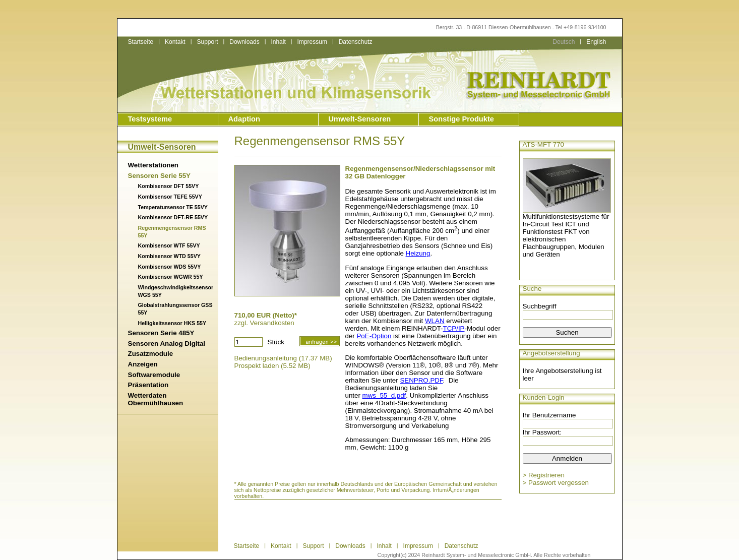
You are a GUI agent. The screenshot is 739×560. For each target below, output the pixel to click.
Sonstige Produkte (461, 119)
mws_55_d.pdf (384, 395)
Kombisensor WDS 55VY (170, 267)
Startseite (141, 42)
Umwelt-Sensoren (360, 119)
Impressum (312, 42)
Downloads (244, 42)
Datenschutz (356, 42)
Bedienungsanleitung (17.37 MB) (283, 358)
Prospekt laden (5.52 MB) (272, 366)
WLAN (435, 321)
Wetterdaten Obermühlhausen (156, 399)
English (596, 42)
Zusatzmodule (151, 354)
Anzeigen (143, 364)
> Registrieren (544, 475)
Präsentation (148, 385)
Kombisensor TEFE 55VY (170, 197)
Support (207, 42)
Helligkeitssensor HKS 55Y (172, 323)
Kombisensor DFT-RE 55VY (173, 217)
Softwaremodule (154, 375)
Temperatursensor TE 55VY (173, 207)
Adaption (244, 119)
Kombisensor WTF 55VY (169, 245)
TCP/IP (454, 328)
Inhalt (278, 42)
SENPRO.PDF (421, 380)
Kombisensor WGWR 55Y (171, 277)
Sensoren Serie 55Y (159, 176)
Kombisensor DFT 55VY (169, 186)
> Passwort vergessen (556, 483)
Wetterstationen (153, 165)
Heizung (418, 253)
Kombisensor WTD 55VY (169, 256)
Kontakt (175, 42)
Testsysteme (150, 119)
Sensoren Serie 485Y (161, 333)
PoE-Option (374, 336)
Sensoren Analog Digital (167, 344)
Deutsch (564, 42)
